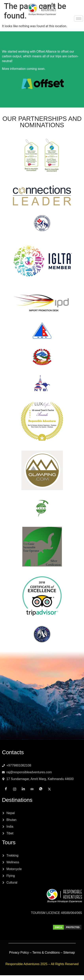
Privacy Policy (19, 953)
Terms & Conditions (46, 953)
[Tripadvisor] (46, 24)
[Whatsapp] (55, 24)
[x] (64, 24)
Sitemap (69, 953)
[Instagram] (29, 24)
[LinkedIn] (38, 24)
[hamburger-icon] (79, 19)
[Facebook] (20, 24)
